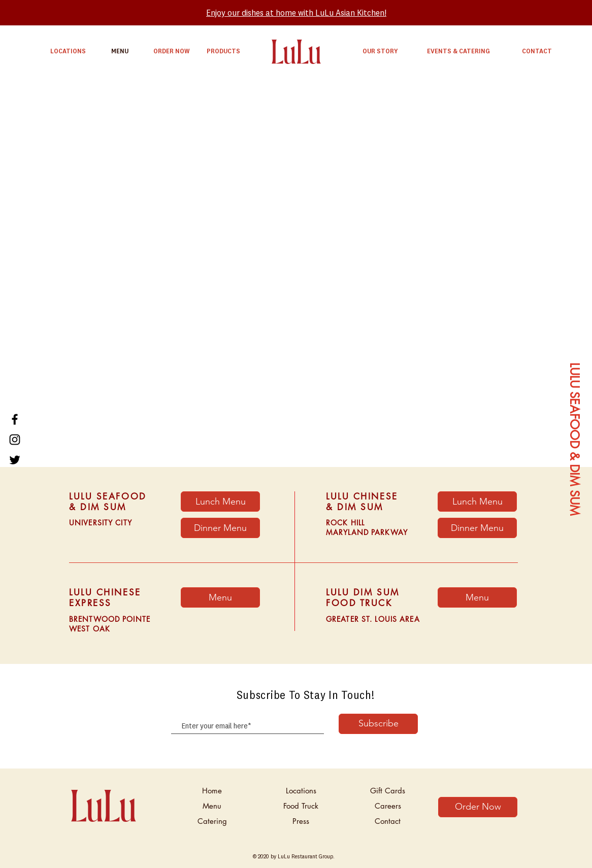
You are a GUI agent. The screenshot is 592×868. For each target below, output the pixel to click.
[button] (220, 597)
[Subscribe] (378, 724)
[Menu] (477, 597)
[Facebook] (15, 419)
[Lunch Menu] (220, 502)
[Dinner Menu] (220, 528)
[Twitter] (15, 460)
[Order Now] (478, 807)
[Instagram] (15, 440)
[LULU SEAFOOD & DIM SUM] (574, 440)
